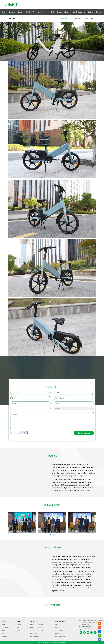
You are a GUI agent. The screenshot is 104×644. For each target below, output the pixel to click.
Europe (57, 627)
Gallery (90, 12)
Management (5, 627)
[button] (51, 534)
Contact (99, 12)
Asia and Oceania (60, 637)
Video (18, 627)
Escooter (12, 12)
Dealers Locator (60, 621)
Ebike (4, 12)
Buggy (20, 12)
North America (59, 631)
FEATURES (64, 19)
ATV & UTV (30, 12)
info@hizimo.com (87, 627)
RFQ (93, 19)
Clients (3, 631)
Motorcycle (41, 12)
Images (19, 624)
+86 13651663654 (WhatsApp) (90, 629)
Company (4, 621)
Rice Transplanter (79, 12)
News (19, 631)
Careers (4, 634)
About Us (4, 624)
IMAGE (86, 19)
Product (32, 621)
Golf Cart (51, 12)
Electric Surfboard (63, 12)
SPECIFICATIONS (76, 19)
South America (59, 634)
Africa (57, 624)
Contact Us (4, 637)
